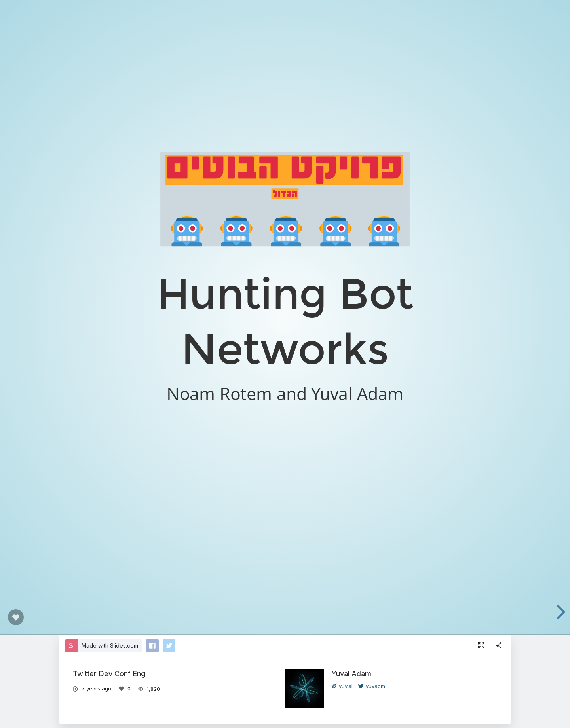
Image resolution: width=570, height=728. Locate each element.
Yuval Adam (351, 673)
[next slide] (559, 612)
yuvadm (372, 686)
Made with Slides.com (110, 646)
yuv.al (342, 686)
